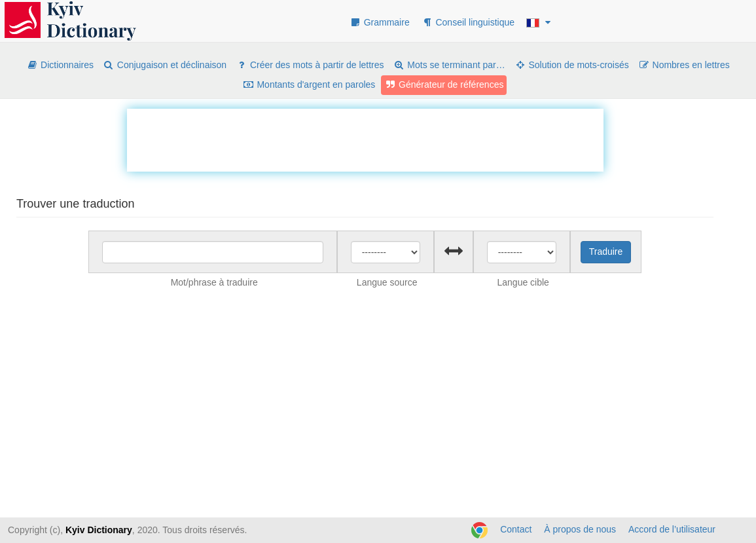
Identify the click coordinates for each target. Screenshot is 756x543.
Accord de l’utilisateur (672, 529)
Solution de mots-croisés (572, 65)
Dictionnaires (60, 65)
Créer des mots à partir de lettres (310, 65)
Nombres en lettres (684, 65)
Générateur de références (444, 84)
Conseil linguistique (468, 22)
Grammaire (380, 22)
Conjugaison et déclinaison (165, 65)
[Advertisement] (365, 138)
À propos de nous (580, 529)
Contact (516, 529)
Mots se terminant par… (449, 65)
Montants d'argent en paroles (309, 84)
